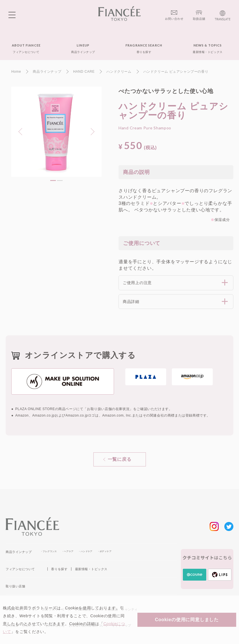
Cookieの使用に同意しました (187, 620)
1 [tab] (53, 181)
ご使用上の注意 (137, 283)
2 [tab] (60, 181)
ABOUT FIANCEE (26, 49)
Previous (22, 131)
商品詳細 (131, 302)
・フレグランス (49, 551)
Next (89, 131)
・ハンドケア (85, 551)
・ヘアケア (68, 551)
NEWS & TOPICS (208, 49)
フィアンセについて (20, 569)
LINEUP (83, 49)
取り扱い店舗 (15, 586)
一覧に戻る (120, 459)
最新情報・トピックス (91, 569)
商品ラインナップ (19, 552)
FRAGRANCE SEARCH (144, 49)
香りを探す (59, 569)
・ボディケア (104, 551)
